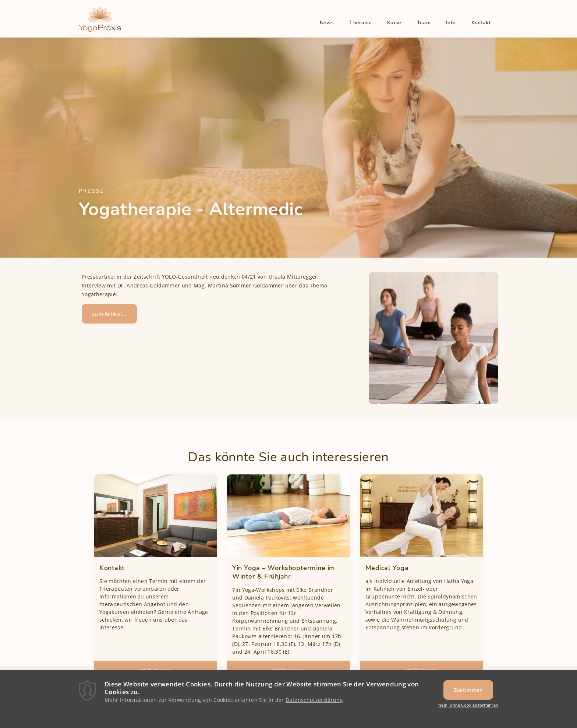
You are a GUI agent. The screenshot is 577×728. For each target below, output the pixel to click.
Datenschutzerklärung (314, 704)
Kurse (394, 23)
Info (451, 23)
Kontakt (481, 23)
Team (424, 23)
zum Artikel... (109, 314)
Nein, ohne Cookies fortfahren (468, 710)
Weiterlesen (166, 673)
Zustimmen (468, 694)
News (327, 23)
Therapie (360, 23)
